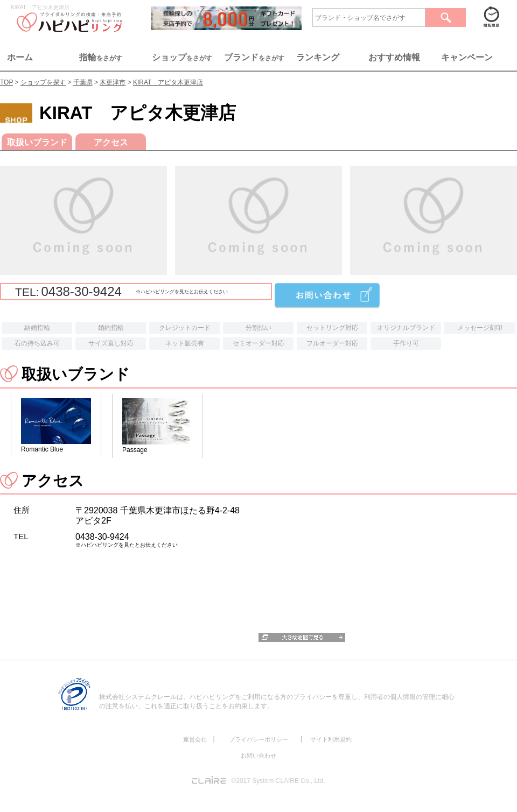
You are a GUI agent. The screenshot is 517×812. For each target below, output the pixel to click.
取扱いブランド (37, 142)
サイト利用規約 (331, 739)
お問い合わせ (258, 755)
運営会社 (195, 739)
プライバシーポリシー (258, 739)
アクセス (111, 142)
